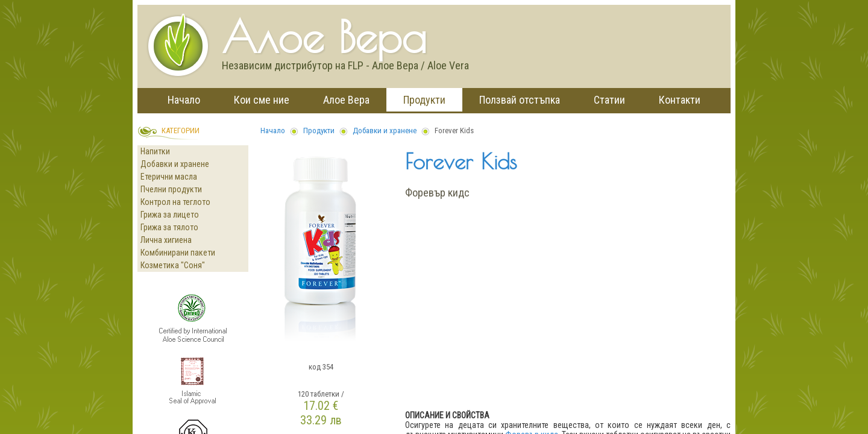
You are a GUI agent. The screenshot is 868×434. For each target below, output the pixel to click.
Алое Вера (346, 100)
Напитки (155, 151)
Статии (609, 100)
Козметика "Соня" (173, 265)
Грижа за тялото (169, 227)
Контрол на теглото (175, 202)
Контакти (680, 100)
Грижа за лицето (170, 215)
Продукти (424, 100)
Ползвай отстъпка (520, 100)
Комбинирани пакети (178, 253)
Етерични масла (169, 177)
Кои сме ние (262, 100)
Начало (184, 100)
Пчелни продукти (171, 189)
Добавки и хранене (175, 164)
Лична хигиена (166, 240)
